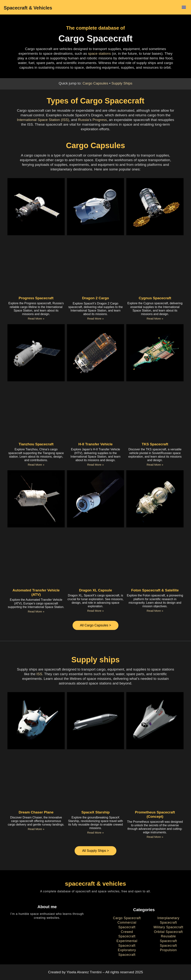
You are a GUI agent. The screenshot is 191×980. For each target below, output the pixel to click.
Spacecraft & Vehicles (28, 8)
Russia (83, 120)
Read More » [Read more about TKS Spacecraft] (155, 465)
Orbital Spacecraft (169, 933)
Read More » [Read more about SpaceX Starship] (96, 833)
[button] (184, 7)
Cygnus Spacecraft (155, 298)
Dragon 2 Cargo (95, 298)
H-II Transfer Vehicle (95, 444)
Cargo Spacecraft (127, 919)
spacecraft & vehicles (95, 884)
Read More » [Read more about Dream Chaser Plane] (36, 829)
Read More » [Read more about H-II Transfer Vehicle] (96, 465)
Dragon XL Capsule (96, 590)
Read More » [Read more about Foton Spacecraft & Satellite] (155, 611)
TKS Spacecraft (155, 444)
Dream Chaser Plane (36, 813)
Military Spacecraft (168, 928)
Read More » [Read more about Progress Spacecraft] (36, 319)
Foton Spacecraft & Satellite (155, 590)
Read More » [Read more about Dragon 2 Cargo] (96, 319)
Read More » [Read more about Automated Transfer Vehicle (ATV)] (36, 611)
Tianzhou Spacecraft (36, 444)
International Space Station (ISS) (43, 120)
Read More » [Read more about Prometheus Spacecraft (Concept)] (155, 837)
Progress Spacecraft (36, 298)
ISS (39, 674)
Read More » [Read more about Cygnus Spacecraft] (155, 319)
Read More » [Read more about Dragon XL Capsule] (96, 611)
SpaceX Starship (95, 813)
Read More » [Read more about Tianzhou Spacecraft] (36, 465)
